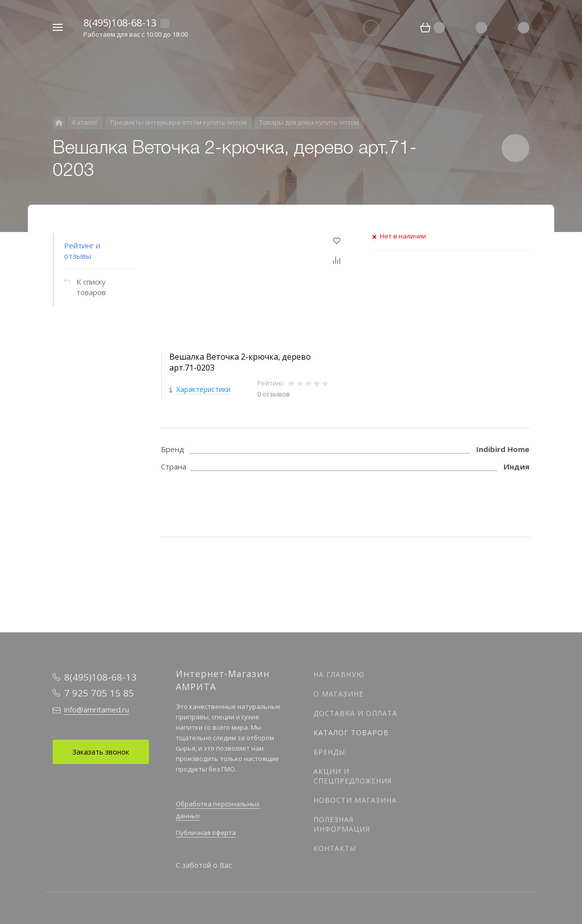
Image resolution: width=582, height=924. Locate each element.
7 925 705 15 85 (99, 693)
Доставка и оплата (355, 713)
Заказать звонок (101, 752)
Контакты (335, 848)
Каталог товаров (351, 732)
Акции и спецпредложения (353, 776)
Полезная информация (342, 824)
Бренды (329, 752)
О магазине (338, 694)
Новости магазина (355, 800)
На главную (339, 674)
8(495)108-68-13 (120, 23)
